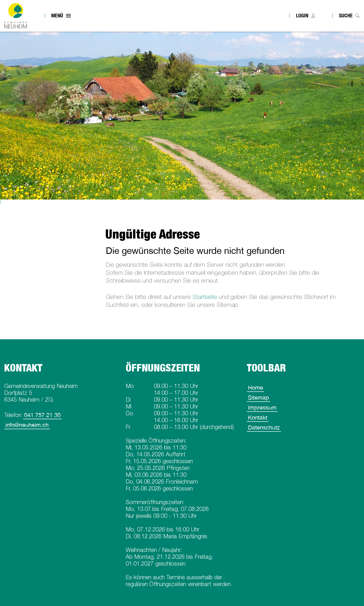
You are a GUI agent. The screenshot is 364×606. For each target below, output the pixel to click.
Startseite (205, 297)
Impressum (262, 407)
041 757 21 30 (42, 415)
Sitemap (258, 398)
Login (302, 16)
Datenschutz (264, 427)
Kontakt (258, 417)
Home (256, 388)
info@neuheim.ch (27, 425)
